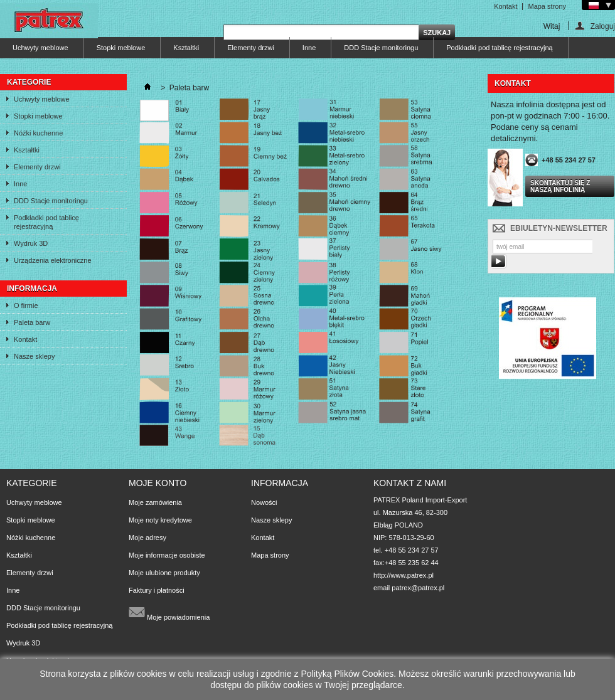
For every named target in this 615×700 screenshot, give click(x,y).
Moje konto (158, 483)
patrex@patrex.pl (418, 588)
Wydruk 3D (31, 243)
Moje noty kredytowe (160, 520)
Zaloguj (603, 26)
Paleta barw (32, 322)
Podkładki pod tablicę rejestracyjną (499, 48)
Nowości (264, 502)
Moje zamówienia (155, 502)
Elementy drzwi (251, 48)
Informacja (32, 289)
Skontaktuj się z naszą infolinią (560, 186)
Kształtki (186, 48)
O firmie (26, 305)
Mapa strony (547, 6)
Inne (309, 48)
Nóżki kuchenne (38, 133)
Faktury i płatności (157, 590)
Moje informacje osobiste (167, 555)
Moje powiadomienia (169, 612)
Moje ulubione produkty (164, 573)
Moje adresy (147, 538)
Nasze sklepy (34, 356)
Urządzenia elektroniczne (53, 260)
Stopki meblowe (121, 48)
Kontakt (505, 6)
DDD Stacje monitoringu (381, 48)
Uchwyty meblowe (40, 48)
